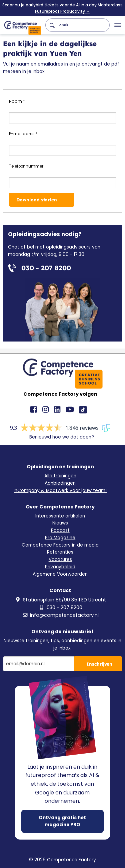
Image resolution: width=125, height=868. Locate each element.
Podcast (60, 530)
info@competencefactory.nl (60, 615)
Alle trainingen (60, 476)
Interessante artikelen (60, 516)
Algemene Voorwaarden (60, 574)
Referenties (60, 552)
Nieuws (60, 523)
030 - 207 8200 (60, 607)
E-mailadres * (23, 134)
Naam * (17, 101)
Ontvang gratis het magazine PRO (62, 821)
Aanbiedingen (60, 483)
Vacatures (60, 559)
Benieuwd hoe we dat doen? (62, 437)
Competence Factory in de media (60, 545)
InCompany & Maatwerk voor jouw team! (60, 491)
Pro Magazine (60, 538)
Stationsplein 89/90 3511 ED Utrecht (60, 600)
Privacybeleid (60, 567)
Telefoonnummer (26, 166)
